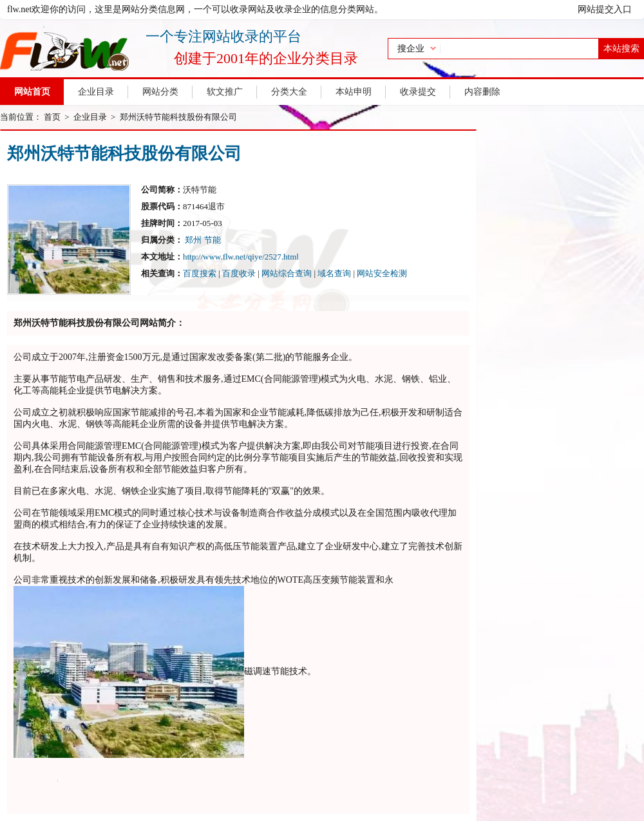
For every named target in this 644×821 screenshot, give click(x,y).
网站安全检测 (382, 273)
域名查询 (334, 273)
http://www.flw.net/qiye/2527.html (241, 257)
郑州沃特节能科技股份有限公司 (178, 117)
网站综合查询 (287, 273)
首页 (52, 117)
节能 (213, 240)
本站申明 (354, 92)
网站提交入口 (605, 9)
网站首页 (32, 92)
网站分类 (160, 92)
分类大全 (289, 92)
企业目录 (96, 92)
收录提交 (418, 92)
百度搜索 (200, 273)
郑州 (194, 240)
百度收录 (239, 273)
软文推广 (225, 92)
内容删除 (482, 92)
